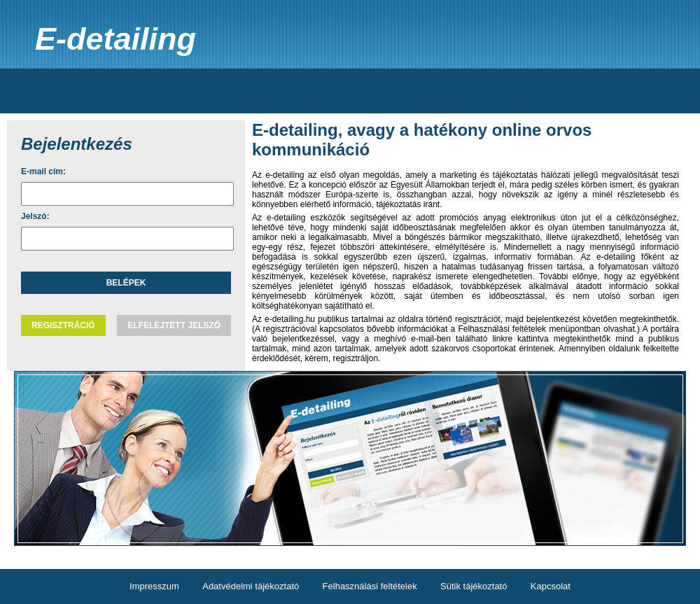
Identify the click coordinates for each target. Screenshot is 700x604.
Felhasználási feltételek (370, 586)
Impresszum (154, 586)
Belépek (126, 283)
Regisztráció (63, 325)
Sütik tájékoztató (474, 586)
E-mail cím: (43, 171)
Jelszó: (35, 216)
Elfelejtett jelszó (174, 325)
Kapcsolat (551, 586)
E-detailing (115, 39)
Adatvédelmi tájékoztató (251, 586)
